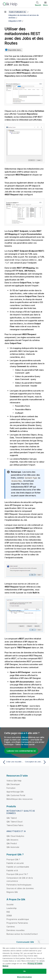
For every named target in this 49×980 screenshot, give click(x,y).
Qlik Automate (13, 847)
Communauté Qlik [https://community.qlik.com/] (25, 942)
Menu (45, 5)
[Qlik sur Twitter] (39, 942)
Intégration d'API (15, 21)
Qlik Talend (12, 818)
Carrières (11, 927)
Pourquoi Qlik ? (13, 859)
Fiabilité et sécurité (15, 863)
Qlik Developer (13, 784)
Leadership (12, 908)
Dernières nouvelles (16, 930)
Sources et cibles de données (20, 888)
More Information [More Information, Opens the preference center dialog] (24, 977)
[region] (24, 962)
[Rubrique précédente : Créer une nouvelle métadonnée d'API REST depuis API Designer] (13, 762)
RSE (8, 912)
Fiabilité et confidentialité (18, 867)
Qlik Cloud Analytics (15, 836)
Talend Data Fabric (15, 825)
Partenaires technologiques (19, 885)
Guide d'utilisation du (18, 12)
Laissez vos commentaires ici (21, 751)
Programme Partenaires (17, 923)
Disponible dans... (15, 50)
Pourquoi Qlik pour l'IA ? (17, 874)
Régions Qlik (12, 892)
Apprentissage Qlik (15, 792)
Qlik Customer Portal (16, 795)
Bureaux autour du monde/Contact (22, 934)
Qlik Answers (12, 840)
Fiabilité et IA (12, 870)
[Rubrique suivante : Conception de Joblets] (36, 762)
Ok (24, 971)
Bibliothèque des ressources (20, 799)
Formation (11, 788)
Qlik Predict (12, 843)
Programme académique (18, 919)
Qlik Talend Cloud (14, 822)
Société (10, 905)
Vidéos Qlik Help (14, 781)
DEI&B (9, 916)
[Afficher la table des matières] (5, 12)
